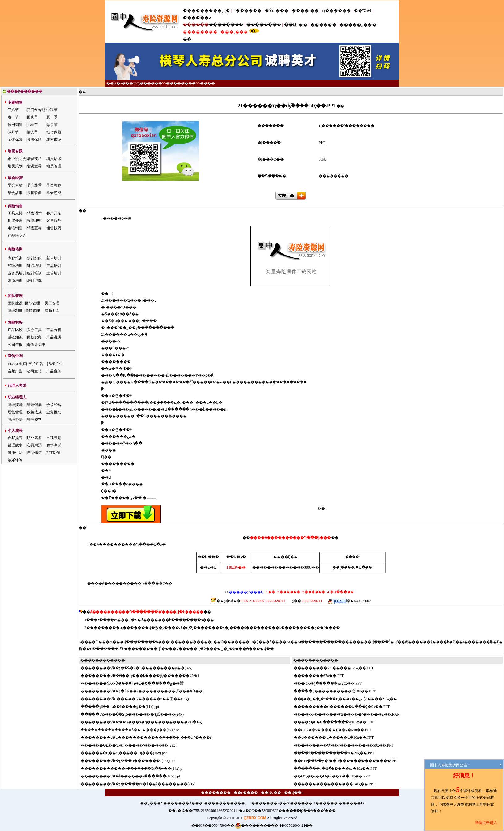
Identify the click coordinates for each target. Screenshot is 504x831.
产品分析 (54, 330)
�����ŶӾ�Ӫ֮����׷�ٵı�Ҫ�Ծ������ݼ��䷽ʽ (136, 683)
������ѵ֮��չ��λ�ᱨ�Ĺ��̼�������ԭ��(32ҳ (140, 668)
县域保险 (34, 140)
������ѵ (197, 18)
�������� (226, 25)
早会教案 (54, 185)
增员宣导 (34, 166)
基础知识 (15, 337)
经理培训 (15, 266)
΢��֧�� (336, 567)
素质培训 (15, 281)
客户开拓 (54, 213)
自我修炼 (34, 453)
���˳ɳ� (219, 11)
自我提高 (15, 438)
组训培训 (34, 273)
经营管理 (15, 412)
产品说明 (54, 337)
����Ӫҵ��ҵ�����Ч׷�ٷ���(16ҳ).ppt (127, 753)
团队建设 (15, 303)
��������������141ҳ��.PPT (338, 784)
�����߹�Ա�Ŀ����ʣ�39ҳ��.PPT (339, 769)
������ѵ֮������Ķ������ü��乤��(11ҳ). (139, 699)
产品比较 (15, 330)
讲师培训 (34, 266)
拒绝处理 (15, 221)
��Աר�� (296, 25)
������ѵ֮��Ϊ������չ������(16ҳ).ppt (134, 776)
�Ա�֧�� (364, 567)
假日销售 (15, 125)
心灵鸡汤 (34, 445)
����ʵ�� (305, 11)
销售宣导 (34, 228)
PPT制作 (53, 453)
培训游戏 (34, 281)
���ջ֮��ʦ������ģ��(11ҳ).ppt (124, 707)
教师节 (13, 132)
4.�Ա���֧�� (340, 592)
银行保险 (54, 132)
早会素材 (15, 185)
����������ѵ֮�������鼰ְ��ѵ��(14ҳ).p (135, 769)
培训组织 (34, 258)
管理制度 (15, 311)
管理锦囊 (34, 405)
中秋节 (52, 110)
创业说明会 (17, 159)
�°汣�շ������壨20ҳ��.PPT (331, 683)
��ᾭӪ (363, 11)
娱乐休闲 (15, 460)
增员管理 (54, 166)
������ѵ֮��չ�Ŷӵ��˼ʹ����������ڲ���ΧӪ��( (146, 691)
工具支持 (15, 213)
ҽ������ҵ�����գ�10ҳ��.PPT (337, 738)
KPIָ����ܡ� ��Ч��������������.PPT (350, 761)
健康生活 (15, 453)
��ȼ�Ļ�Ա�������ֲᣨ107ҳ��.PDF (338, 722)
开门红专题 (36, 110)
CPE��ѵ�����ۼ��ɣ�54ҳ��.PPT (336, 730)
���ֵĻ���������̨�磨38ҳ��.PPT (338, 691)
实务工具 (34, 330)
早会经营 (34, 185)
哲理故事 (15, 445)
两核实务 (34, 337)
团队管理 (32, 303)
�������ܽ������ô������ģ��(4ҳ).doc (133, 730)
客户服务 (54, 221)
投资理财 (34, 221)
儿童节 (32, 125)
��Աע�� (271, 793)
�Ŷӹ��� (277, 11)
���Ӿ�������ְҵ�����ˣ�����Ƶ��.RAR (350, 714)
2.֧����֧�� (288, 592)
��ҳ (130, 83)
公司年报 (15, 345)
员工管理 (52, 303)
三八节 (13, 110)
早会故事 (15, 193)
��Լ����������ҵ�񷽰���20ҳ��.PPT (338, 753)
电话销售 (15, 228)
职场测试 (54, 445)
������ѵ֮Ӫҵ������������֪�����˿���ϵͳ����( (150, 738)
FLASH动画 (17, 364)
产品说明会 (17, 235)
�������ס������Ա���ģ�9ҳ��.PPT (346, 707)
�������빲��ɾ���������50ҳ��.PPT (347, 745)
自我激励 (54, 438)
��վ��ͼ (294, 793)
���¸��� (234, 32)
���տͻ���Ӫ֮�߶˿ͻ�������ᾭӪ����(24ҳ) (136, 714)
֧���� (348, 567)
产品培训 (54, 266)
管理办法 (15, 420)
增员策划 (15, 166)
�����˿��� (358, 25)
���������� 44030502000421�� (274, 825)
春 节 (13, 117)
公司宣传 (34, 371)
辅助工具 (52, 311)
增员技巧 (34, 159)
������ (323, 25)
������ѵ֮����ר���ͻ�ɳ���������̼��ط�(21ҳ (145, 722)
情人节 (32, 132)
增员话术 (54, 159)
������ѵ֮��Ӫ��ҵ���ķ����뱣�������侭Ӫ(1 (144, 676)
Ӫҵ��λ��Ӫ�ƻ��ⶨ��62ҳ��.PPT (336, 776)
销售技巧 (54, 228)
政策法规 (34, 412)
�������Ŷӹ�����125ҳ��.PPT (337, 668)
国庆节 (32, 117)
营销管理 (32, 311)
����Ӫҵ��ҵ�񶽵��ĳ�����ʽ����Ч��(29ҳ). (133, 745)
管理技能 (15, 405)
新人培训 (54, 258)
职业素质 (34, 438)
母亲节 (52, 125)
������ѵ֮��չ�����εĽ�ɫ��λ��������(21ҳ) (142, 784)
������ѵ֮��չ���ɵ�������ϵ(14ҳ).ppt (132, 761)
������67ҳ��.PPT (322, 676)
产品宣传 (54, 371)
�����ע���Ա (246, 592)
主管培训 (54, 273)
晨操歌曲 (34, 193)
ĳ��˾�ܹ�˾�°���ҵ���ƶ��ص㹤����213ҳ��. (350, 699)
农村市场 (54, 140)
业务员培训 (17, 273)
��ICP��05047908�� (213, 825)
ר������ (248, 11)
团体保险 (15, 140)
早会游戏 (54, 193)
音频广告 (15, 371)
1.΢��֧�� (270, 592)
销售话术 (34, 213)
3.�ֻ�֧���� (313, 592)
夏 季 (52, 117)
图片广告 (36, 364)
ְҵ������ (336, 11)
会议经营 (54, 405)
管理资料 (34, 420)
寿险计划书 (36, 345)
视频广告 (55, 364)
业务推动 (54, 412)
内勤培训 (15, 258)
